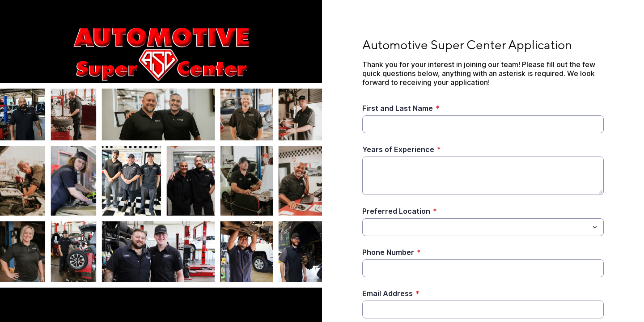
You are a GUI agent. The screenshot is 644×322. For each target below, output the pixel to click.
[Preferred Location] (476, 227)
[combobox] (483, 227)
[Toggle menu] (595, 227)
